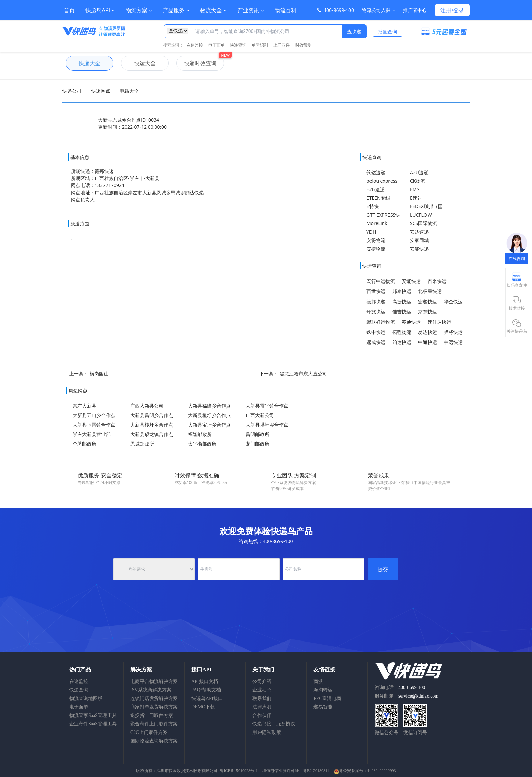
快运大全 (138, 63)
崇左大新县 (84, 406)
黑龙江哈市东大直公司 (303, 373)
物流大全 (213, 10)
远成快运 (376, 342)
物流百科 (286, 10)
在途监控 (195, 45)
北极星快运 (430, 291)
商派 (318, 681)
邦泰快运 (402, 291)
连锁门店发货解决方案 (154, 698)
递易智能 (323, 707)
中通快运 (427, 342)
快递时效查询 (196, 63)
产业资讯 (251, 10)
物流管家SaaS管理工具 (93, 715)
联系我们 (262, 698)
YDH (371, 232)
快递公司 (72, 91)
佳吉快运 (402, 312)
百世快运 (376, 291)
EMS (415, 189)
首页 (69, 10)
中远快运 (453, 342)
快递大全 (83, 63)
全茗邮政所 (84, 444)
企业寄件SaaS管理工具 (93, 724)
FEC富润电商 (327, 698)
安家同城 (419, 240)
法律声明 (262, 707)
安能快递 (419, 249)
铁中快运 (376, 332)
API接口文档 (205, 681)
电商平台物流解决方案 (154, 681)
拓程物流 (402, 332)
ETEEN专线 (378, 198)
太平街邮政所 (202, 444)
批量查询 (387, 31)
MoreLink (377, 223)
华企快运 (453, 301)
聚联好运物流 (381, 322)
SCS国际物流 (423, 223)
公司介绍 (262, 681)
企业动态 (262, 690)
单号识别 (260, 45)
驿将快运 (453, 332)
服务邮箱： (406, 696)
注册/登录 (452, 10)
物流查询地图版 (86, 698)
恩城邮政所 (142, 444)
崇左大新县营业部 (92, 434)
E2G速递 (376, 189)
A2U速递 (419, 172)
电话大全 (129, 91)
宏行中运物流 (381, 281)
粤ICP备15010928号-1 (239, 771)
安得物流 (376, 240)
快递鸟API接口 (207, 698)
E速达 (416, 198)
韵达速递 (376, 172)
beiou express (382, 181)
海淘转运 (323, 690)
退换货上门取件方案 (152, 715)
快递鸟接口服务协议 (274, 724)
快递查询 (238, 45)
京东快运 (427, 312)
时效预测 (303, 45)
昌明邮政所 (258, 434)
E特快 (373, 206)
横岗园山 (99, 373)
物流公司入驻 (378, 10)
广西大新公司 (260, 415)
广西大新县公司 (147, 406)
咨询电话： (400, 688)
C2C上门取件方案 (149, 732)
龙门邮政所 (258, 444)
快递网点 (101, 91)
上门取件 (282, 45)
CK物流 (417, 181)
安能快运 (411, 281)
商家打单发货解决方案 (154, 707)
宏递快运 (427, 301)
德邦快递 (376, 301)
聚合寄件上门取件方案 (154, 724)
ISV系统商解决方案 (151, 690)
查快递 (354, 31)
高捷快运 (402, 301)
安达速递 (419, 232)
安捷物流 (376, 249)
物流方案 (139, 10)
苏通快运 (411, 322)
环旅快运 (376, 312)
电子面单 (216, 45)
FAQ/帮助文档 (206, 690)
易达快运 (427, 332)
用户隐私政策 (267, 732)
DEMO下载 (203, 707)
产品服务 (176, 10)
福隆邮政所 (200, 434)
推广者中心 (415, 10)
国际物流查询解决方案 (154, 741)
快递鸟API (100, 10)
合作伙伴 (262, 715)
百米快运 (437, 281)
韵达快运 (402, 342)
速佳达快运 (439, 322)
